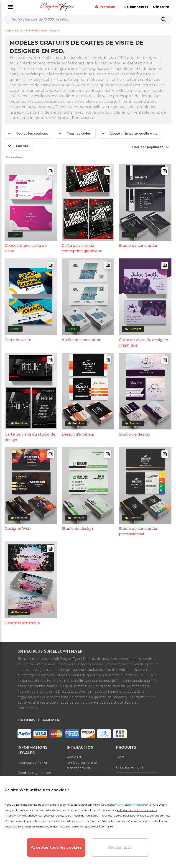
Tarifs (120, 757)
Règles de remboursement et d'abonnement (82, 763)
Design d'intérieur (78, 434)
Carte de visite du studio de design (30, 437)
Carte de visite (18, 340)
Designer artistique (22, 623)
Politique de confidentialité (96, 826)
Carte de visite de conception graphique (82, 248)
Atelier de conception (82, 340)
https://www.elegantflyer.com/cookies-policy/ (34, 816)
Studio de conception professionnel (139, 531)
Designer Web (18, 529)
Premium (105, 7)
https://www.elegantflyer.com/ (127, 805)
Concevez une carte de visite (26, 248)
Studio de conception (139, 246)
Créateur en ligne (130, 767)
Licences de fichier (32, 763)
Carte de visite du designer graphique (144, 343)
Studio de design (134, 434)
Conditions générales (34, 773)
